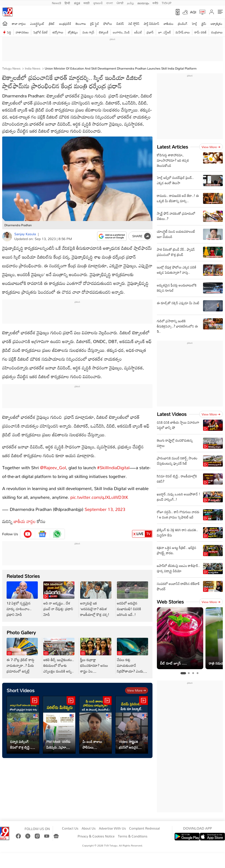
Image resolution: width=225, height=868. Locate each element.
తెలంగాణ (81, 24)
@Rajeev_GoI (53, 467)
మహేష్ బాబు (183, 32)
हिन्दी (68, 3)
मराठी (86, 3)
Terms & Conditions (132, 836)
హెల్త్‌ (194, 24)
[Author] (7, 236)
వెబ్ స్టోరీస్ (134, 24)
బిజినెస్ (120, 24)
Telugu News (11, 68)
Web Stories (170, 602)
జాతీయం (169, 24)
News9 (56, 3)
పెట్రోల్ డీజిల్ (41, 32)
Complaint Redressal (144, 828)
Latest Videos (172, 414)
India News (32, 68)
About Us (89, 828)
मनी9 (155, 3)
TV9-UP (167, 3)
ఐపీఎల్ (138, 32)
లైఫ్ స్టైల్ (94, 24)
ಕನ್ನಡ (77, 3)
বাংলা (110, 3)
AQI (193, 12)
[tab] (183, 673)
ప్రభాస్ (150, 32)
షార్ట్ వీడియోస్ (151, 24)
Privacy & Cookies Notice (96, 836)
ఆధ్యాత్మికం (217, 24)
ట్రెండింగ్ (183, 24)
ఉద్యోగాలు (58, 32)
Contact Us (70, 828)
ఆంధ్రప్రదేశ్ (65, 24)
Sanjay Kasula (25, 234)
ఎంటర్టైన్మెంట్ (37, 24)
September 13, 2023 (105, 509)
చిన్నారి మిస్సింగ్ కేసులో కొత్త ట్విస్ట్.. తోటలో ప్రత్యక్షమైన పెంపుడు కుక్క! (21, 744)
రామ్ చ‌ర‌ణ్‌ (201, 32)
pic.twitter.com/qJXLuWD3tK (99, 497)
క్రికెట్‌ (52, 24)
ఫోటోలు (108, 24)
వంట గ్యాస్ (88, 32)
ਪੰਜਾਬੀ (120, 3)
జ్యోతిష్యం (73, 32)
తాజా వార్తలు (19, 24)
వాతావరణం (22, 32)
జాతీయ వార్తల (25, 521)
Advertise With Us (112, 828)
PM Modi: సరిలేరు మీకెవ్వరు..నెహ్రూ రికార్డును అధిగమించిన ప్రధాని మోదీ (58, 744)
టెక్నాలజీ (103, 32)
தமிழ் (130, 3)
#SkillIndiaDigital (113, 467)
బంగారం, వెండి (121, 32)
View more (137, 690)
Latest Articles (172, 147)
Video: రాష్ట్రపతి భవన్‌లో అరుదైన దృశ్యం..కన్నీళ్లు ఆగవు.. (128, 744)
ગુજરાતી (98, 3)
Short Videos (21, 690)
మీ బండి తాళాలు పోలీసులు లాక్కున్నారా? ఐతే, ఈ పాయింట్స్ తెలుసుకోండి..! (95, 744)
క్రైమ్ (204, 24)
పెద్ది (9, 32)
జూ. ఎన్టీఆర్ (165, 32)
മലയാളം (143, 3)
